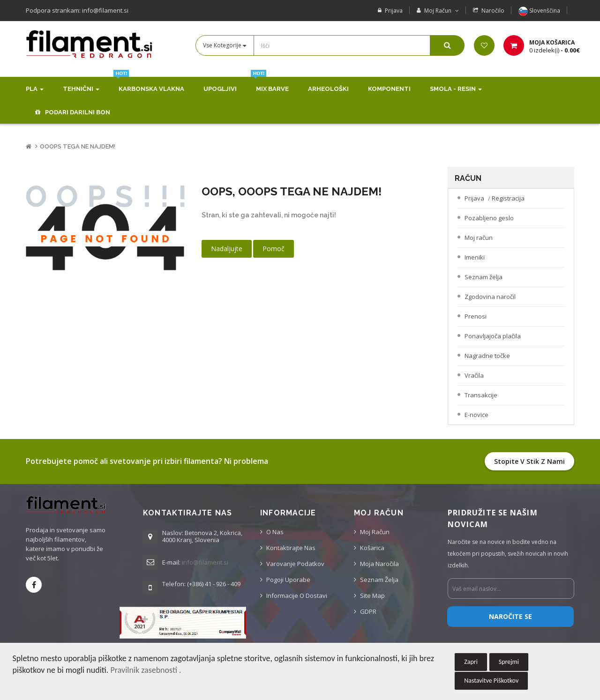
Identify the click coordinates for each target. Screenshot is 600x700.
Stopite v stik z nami (529, 461)
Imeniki (475, 257)
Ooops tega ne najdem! (78, 146)
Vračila (474, 375)
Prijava (394, 11)
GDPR (368, 611)
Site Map (372, 596)
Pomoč (274, 249)
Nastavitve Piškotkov (491, 681)
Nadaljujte (227, 249)
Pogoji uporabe (288, 580)
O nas (275, 532)
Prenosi (476, 316)
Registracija (508, 198)
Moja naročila (379, 564)
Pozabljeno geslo (489, 218)
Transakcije (481, 395)
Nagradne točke (487, 356)
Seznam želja (484, 277)
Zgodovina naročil (490, 297)
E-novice (476, 415)
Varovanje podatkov (295, 564)
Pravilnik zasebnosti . (146, 670)
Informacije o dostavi (297, 596)
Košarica (372, 548)
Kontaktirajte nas (291, 548)
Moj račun (479, 238)
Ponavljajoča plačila (493, 336)
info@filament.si (205, 562)
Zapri (471, 662)
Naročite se (510, 616)
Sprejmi (509, 662)
